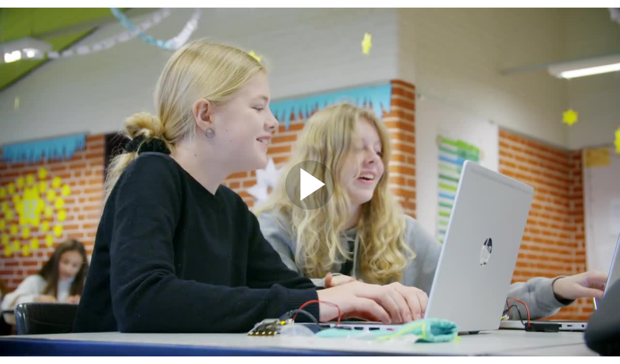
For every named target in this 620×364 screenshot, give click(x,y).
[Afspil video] (310, 207)
